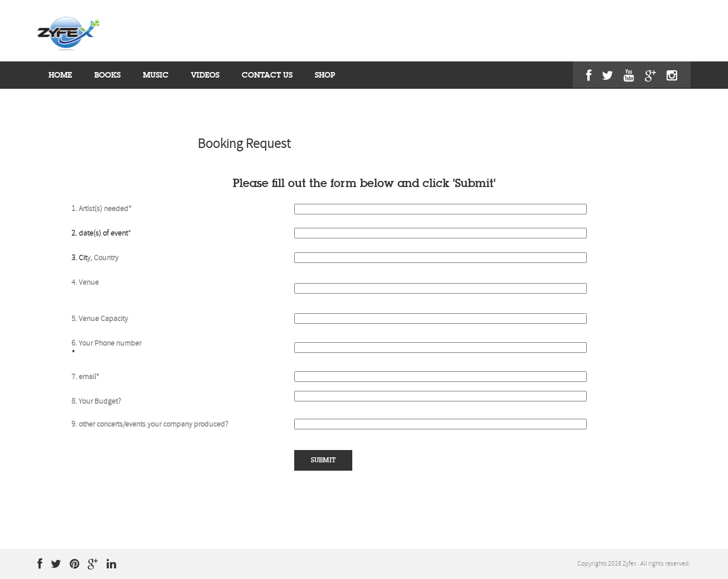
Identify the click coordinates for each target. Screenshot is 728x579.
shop (325, 75)
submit (323, 460)
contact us (267, 75)
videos (205, 75)
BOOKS (107, 75)
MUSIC (156, 75)
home (60, 75)
